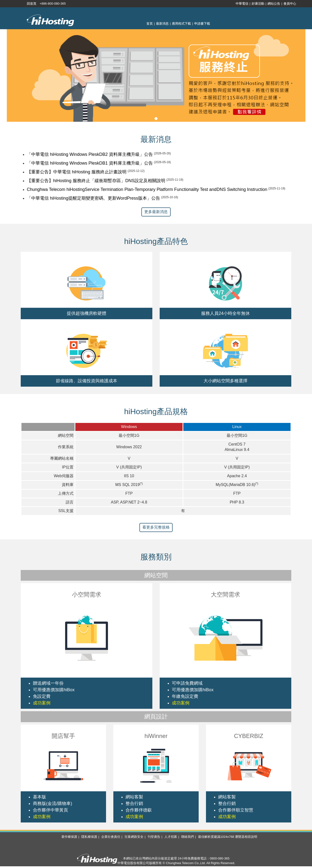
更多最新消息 (156, 212)
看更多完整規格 (156, 527)
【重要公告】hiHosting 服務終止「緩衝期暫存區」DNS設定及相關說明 (96, 181)
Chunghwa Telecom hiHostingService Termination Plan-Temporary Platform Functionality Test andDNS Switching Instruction (147, 189)
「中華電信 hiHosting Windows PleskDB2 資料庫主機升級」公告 (90, 154)
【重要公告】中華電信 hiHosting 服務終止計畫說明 (77, 172)
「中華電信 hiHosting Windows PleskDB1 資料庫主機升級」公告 (90, 163)
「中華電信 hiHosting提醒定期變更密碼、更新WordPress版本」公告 (93, 198)
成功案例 (42, 703)
